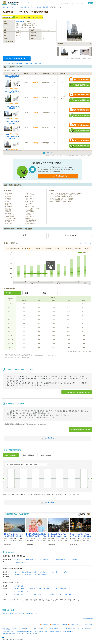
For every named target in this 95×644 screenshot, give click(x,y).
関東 (10, 633)
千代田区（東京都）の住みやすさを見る (77, 392)
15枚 (7, 104)
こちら (69, 495)
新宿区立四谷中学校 (71, 594)
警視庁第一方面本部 (41, 575)
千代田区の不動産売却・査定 (17, 58)
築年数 (26, 293)
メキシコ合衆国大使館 (58, 560)
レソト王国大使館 (43, 560)
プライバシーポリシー (76, 625)
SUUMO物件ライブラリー (28, 7)
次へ (91, 478)
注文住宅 (4, 632)
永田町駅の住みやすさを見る (81, 429)
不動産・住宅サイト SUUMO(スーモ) (11, 628)
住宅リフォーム (11, 632)
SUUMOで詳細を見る (80, 85)
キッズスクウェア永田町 (21, 591)
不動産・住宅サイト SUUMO (10, 7)
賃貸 (37, 17)
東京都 (39, 7)
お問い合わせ (89, 625)
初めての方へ (45, 625)
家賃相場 (51, 628)
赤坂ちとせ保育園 (44, 589)
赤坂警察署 (17, 575)
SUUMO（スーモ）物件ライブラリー (15, 3)
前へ (4, 478)
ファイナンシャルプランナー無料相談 (64, 632)
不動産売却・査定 (20, 632)
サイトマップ (55, 625)
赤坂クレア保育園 (19, 589)
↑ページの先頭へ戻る (88, 618)
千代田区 (46, 7)
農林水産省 (43, 572)
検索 (92, 3)
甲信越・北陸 (15, 633)
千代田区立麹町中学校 (39, 594)
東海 (20, 633)
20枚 (7, 88)
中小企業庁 (64, 572)
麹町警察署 (28, 575)
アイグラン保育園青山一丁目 (62, 589)
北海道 (3, 633)
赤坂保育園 (32, 589)
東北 (7, 633)
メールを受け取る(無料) (58, 176)
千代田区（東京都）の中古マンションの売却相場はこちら (20, 614)
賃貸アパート (37, 628)
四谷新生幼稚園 (19, 586)
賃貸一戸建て (45, 628)
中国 (30, 633)
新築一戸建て (77, 628)
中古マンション (69, 628)
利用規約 (64, 625)
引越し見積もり (34, 632)
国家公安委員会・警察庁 (29, 572)
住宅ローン (42, 632)
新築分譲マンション (59, 628)
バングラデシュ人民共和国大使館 (24, 560)
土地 (89, 628)
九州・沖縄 (34, 633)
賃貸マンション (29, 628)
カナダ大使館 (73, 560)
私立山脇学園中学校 (55, 594)
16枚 (7, 119)
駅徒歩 (45, 293)
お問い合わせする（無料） (80, 80)
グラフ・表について (85, 243)
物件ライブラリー (50, 632)
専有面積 (9, 293)
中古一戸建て (84, 628)
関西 (24, 633)
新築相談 (27, 632)
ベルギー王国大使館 (20, 562)
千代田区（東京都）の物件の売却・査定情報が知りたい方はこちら (22, 63)
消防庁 (16, 572)
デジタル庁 (54, 572)
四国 (27, 633)
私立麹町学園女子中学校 (21, 594)
